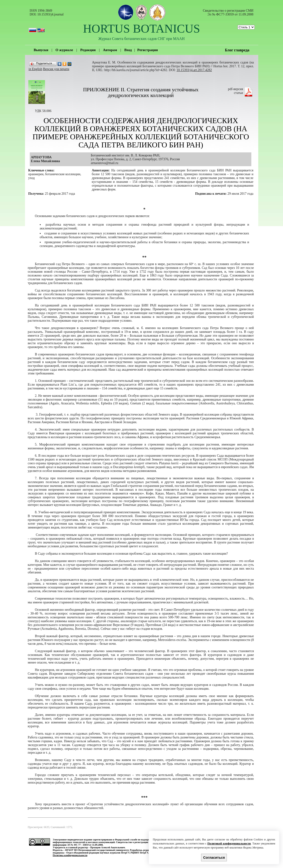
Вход (128, 50)
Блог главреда (237, 50)
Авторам (110, 50)
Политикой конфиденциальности (229, 844)
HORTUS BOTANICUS (142, 29)
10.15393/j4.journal (50, 14)
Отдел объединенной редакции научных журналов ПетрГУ (98, 853)
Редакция (88, 50)
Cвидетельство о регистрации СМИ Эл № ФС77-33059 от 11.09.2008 (228, 12)
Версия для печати (56, 69)
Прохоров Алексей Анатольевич (107, 847)
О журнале (64, 50)
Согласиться (214, 858)
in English (35, 69)
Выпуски (41, 50)
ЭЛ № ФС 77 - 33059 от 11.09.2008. (85, 845)
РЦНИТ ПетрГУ (139, 853)
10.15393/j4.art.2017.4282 (194, 70)
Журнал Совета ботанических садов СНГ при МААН (141, 39)
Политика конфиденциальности (70, 855)
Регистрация (148, 50)
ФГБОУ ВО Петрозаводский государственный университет (97, 850)
